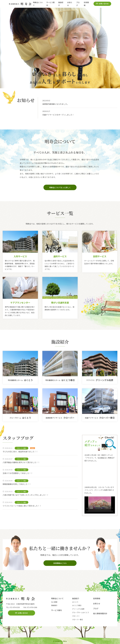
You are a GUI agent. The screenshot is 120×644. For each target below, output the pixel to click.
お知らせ (97, 603)
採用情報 (97, 598)
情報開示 (54, 605)
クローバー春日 (78, 619)
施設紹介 (76, 598)
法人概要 (54, 602)
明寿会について (57, 598)
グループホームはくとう (81, 612)
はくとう (75, 602)
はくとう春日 (77, 605)
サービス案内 (56, 610)
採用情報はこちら (60, 563)
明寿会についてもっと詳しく (60, 187)
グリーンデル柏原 (78, 609)
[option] (60, 48)
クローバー (76, 616)
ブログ (96, 608)
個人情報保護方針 (100, 613)
